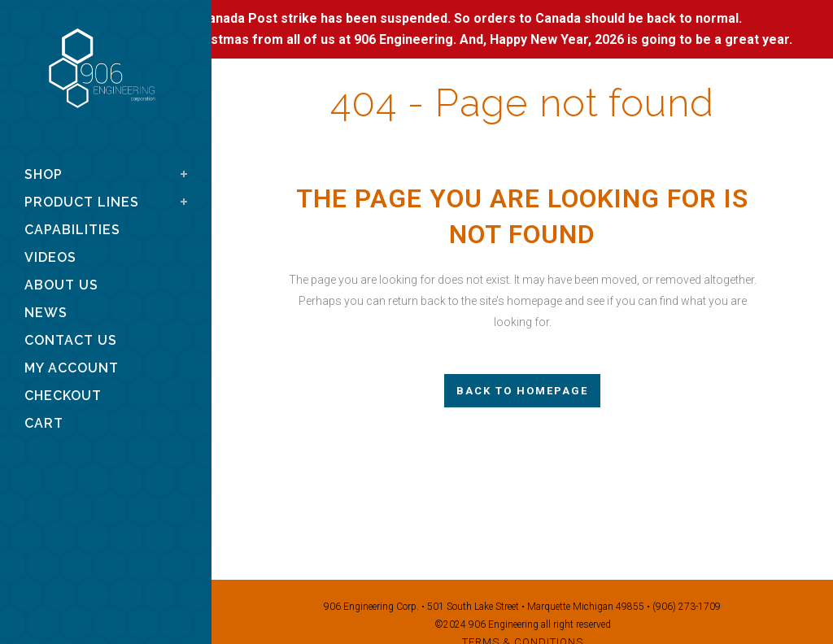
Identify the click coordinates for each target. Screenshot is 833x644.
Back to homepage (522, 391)
